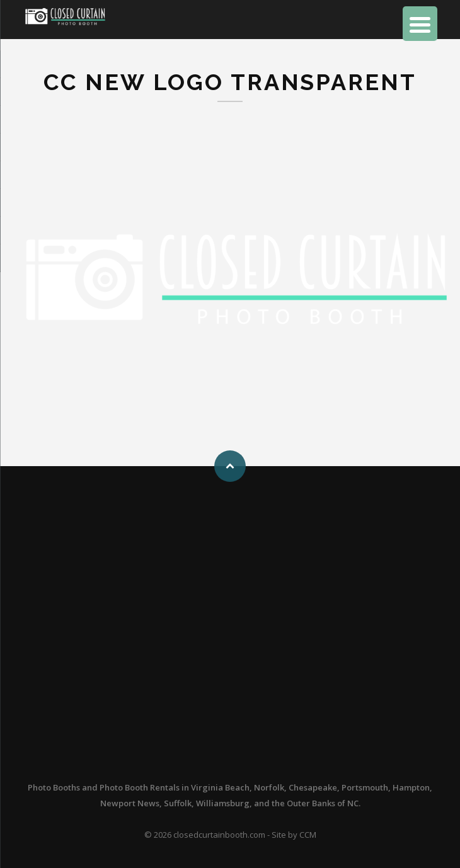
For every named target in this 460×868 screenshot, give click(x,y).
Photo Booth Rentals (140, 787)
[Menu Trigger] (420, 24)
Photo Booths (54, 787)
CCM (308, 835)
